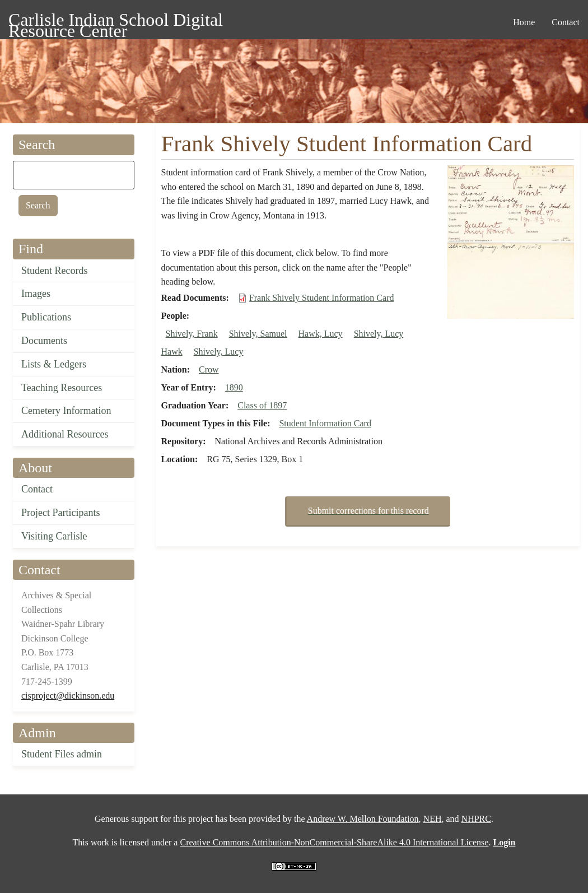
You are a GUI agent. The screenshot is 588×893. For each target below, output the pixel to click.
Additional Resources (65, 434)
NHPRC (476, 819)
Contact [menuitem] (566, 22)
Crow (209, 369)
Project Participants (60, 513)
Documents (44, 341)
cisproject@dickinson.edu (68, 696)
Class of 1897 (262, 405)
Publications (46, 317)
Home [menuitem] (524, 22)
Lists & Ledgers (54, 364)
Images (36, 294)
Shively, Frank (192, 334)
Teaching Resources (62, 388)
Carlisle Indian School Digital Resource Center (116, 22)
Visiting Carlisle (54, 536)
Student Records (55, 271)
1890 (234, 387)
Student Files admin (62, 754)
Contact (37, 489)
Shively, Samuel (258, 334)
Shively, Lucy (219, 352)
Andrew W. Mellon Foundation (363, 819)
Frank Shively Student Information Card (322, 298)
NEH (433, 819)
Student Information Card (325, 423)
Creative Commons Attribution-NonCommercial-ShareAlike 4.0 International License (334, 842)
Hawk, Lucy (321, 334)
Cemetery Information (66, 411)
